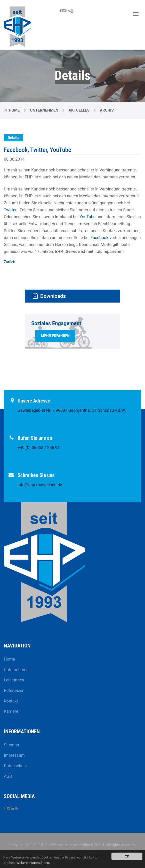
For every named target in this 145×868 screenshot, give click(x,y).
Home (14, 110)
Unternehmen (44, 110)
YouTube (87, 217)
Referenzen (14, 691)
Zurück (9, 262)
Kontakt (11, 701)
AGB (8, 776)
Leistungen (14, 680)
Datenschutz (15, 766)
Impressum (14, 755)
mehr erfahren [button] (55, 336)
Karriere (11, 711)
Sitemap (11, 745)
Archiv (107, 110)
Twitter (10, 210)
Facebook (99, 238)
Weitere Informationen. (33, 863)
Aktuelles (79, 110)
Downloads (49, 296)
